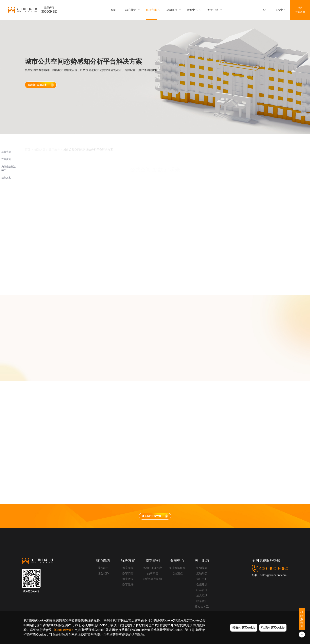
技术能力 (103, 568)
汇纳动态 (202, 573)
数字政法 (128, 584)
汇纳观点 (177, 573)
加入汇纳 (202, 596)
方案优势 (6, 159)
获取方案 (6, 178)
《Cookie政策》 (63, 630)
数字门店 (128, 573)
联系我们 (202, 601)
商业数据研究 (177, 568)
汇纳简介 (202, 568)
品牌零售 (153, 573)
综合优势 (103, 573)
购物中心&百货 (153, 568)
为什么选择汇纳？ (9, 168)
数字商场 (128, 568)
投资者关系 (202, 607)
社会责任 (202, 590)
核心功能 (6, 152)
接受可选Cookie (244, 627)
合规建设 (202, 584)
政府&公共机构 (153, 579)
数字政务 (128, 579)
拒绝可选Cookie (273, 627)
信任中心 (202, 579)
